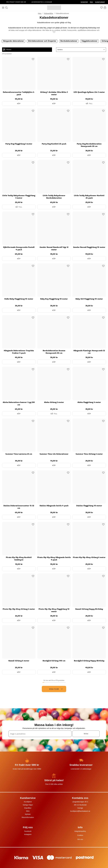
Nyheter (28, 814)
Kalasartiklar (49, 13)
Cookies (80, 835)
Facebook (28, 831)
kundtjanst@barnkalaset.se (80, 811)
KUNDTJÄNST (100, 2)
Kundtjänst (28, 802)
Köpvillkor (28, 808)
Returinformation (28, 817)
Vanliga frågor (28, 805)
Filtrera (7, 50)
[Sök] (6, 8)
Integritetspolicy (80, 831)
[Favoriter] (102, 8)
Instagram (28, 834)
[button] (81, 50)
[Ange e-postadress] (40, 734)
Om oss (80, 839)
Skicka (86, 734)
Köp (19, 103)
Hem (40, 13)
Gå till (89, 103)
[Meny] (3, 8)
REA (91, 2)
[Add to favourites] (33, 59)
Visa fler (56, 689)
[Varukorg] (105, 8)
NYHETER (84, 2)
